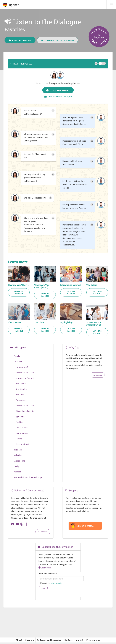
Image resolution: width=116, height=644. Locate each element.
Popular (17, 356)
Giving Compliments (25, 411)
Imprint (79, 641)
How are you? (22, 367)
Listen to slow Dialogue (58, 96)
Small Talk (18, 362)
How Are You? (22, 428)
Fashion (19, 422)
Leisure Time (19, 461)
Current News (22, 433)
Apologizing (66, 322)
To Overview (43, 532)
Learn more (98, 375)
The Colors (92, 285)
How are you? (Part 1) (19, 285)
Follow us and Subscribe (49, 641)
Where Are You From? (26, 373)
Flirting (19, 439)
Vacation (17, 472)
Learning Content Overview (58, 40)
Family (16, 466)
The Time (39, 322)
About (19, 641)
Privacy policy (93, 641)
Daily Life (18, 455)
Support (30, 641)
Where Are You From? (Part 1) (42, 286)
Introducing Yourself (71, 285)
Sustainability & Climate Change (28, 477)
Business (18, 450)
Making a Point (23, 444)
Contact (68, 641)
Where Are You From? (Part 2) (94, 324)
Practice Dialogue (20, 40)
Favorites (21, 417)
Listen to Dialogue (58, 90)
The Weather (14, 322)
